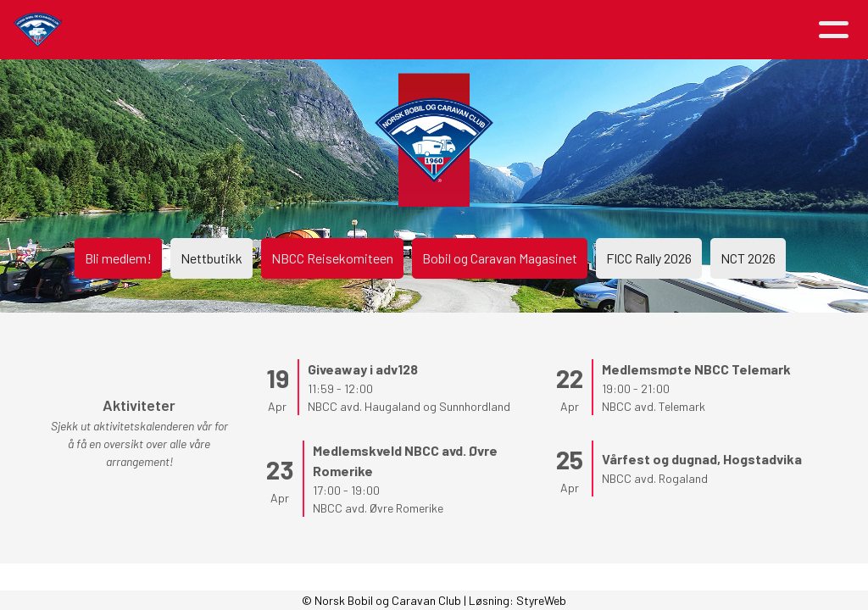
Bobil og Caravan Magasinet (500, 258)
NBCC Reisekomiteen (332, 258)
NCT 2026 (748, 258)
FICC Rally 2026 (649, 258)
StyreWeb (541, 600)
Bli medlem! (118, 258)
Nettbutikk (211, 258)
